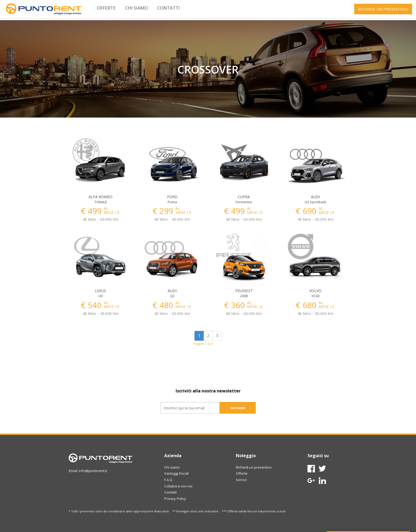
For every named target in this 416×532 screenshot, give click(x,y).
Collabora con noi (178, 486)
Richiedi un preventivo (254, 467)
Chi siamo (137, 8)
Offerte (106, 8)
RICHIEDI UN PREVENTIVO (383, 9)
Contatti (169, 8)
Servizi (241, 480)
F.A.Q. (169, 480)
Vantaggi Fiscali (176, 473)
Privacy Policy (175, 499)
